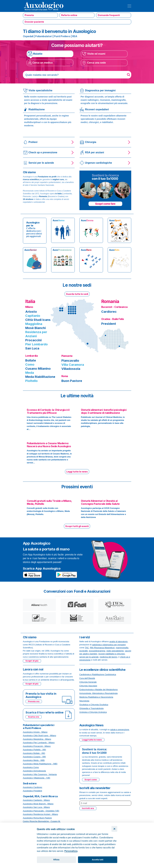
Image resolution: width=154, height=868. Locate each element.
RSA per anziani (95, 152)
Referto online (69, 15)
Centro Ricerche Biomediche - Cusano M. (42, 821)
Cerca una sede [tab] (97, 63)
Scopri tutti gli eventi (77, 526)
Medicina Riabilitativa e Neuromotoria (96, 697)
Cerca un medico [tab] (43, 63)
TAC (87, 648)
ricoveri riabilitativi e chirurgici (112, 654)
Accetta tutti (98, 860)
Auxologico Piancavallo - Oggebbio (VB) (41, 811)
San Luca (32, 348)
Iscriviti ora (88, 808)
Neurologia (84, 701)
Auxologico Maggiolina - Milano (37, 739)
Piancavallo (70, 361)
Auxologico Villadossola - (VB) (37, 778)
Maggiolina (34, 324)
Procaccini (33, 340)
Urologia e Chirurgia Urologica (93, 712)
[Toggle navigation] (129, 6)
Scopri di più (32, 661)
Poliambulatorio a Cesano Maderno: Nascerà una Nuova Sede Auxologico (49, 445)
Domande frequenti (109, 15)
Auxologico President (32, 791)
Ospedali (28, 36)
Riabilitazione (37, 109)
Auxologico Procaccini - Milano (37, 746)
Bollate (31, 360)
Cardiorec (109, 312)
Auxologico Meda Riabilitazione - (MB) (40, 764)
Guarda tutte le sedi (77, 294)
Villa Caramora (73, 365)
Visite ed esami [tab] (96, 54)
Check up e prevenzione (43, 152)
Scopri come (91, 780)
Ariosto (31, 312)
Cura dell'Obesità (87, 678)
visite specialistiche (115, 651)
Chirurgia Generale (88, 682)
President (109, 324)
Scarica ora (34, 717)
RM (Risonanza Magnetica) (102, 648)
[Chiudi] (114, 829)
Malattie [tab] (38, 54)
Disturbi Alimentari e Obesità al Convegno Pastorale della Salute (100, 502)
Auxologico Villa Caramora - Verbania (40, 774)
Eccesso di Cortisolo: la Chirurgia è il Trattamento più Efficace (48, 411)
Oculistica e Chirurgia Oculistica (94, 705)
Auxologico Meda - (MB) (34, 760)
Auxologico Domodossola (34, 771)
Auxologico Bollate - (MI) (34, 753)
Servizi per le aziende (41, 163)
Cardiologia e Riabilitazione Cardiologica (98, 674)
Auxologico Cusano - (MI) (34, 757)
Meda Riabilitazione (40, 377)
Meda (30, 373)
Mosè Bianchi (35, 328)
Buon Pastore (72, 381)
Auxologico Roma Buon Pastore (37, 818)
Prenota (29, 15)
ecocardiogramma (97, 651)
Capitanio (33, 316)
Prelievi (33, 142)
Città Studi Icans (38, 320)
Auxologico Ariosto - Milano (35, 732)
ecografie (84, 651)
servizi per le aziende (89, 657)
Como (30, 364)
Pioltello (31, 381)
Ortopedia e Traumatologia (92, 708)
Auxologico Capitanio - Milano (36, 800)
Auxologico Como (31, 767)
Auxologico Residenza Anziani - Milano (41, 814)
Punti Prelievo (62, 36)
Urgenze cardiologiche (99, 163)
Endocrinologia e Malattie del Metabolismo (99, 690)
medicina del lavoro (108, 657)
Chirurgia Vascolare (88, 686)
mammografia (122, 648)
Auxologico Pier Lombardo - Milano (39, 743)
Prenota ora (34, 701)
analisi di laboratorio (119, 642)
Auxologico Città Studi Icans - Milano (40, 735)
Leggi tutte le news (77, 472)
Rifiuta (56, 860)
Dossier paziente (34, 22)
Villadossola (71, 369)
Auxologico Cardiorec (33, 787)
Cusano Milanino (38, 369)
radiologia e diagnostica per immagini (109, 645)
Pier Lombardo (36, 344)
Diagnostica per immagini (100, 90)
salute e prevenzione (120, 730)
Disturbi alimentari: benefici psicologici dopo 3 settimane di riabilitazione (104, 411)
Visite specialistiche (41, 90)
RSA (75, 36)
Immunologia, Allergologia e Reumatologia (99, 693)
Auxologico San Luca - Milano (36, 807)
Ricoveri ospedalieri (97, 109)
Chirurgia (91, 142)
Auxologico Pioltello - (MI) (34, 750)
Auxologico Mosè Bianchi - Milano (38, 804)
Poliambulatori (44, 36)
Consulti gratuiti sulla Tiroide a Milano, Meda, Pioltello (49, 502)
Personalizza (71, 851)
